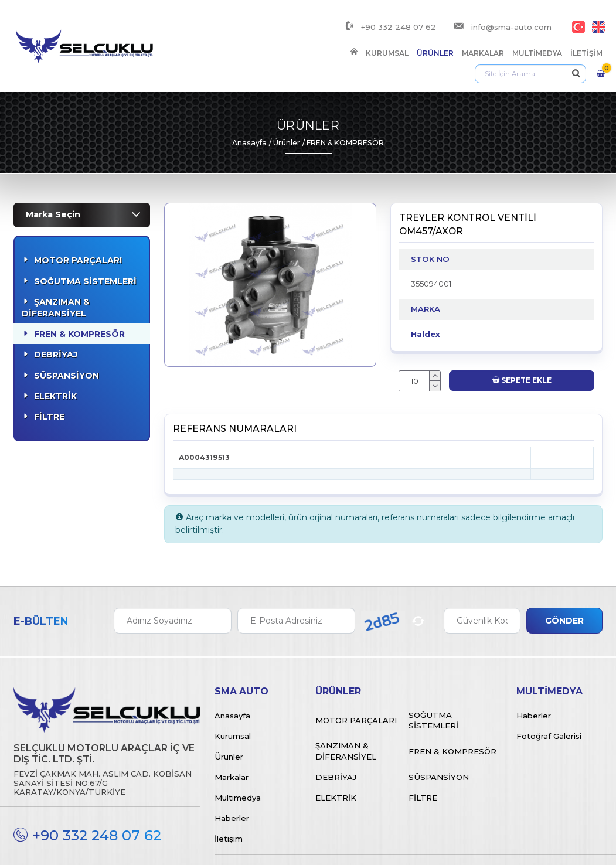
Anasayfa (249, 103)
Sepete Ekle (522, 341)
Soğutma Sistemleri (85, 241)
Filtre (49, 377)
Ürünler (298, 41)
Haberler (232, 778)
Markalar (346, 41)
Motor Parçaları (78, 221)
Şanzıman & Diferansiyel (56, 268)
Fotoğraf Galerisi (549, 696)
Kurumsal (250, 41)
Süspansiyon (67, 336)
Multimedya (400, 41)
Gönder (564, 581)
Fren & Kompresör (79, 295)
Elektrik (55, 356)
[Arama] (534, 41)
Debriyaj (56, 315)
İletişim (449, 41)
